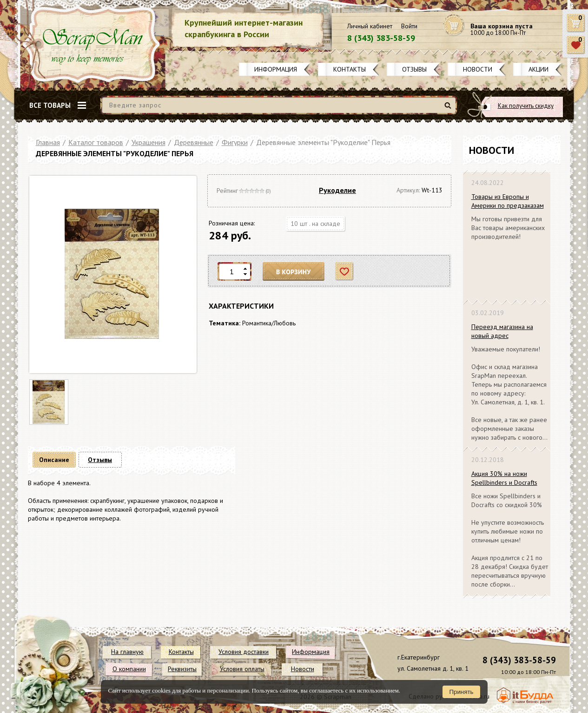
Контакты (350, 69)
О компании (129, 669)
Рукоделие (337, 190)
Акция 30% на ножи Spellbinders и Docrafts (504, 478)
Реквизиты (182, 669)
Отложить (345, 272)
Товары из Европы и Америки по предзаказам (508, 201)
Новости (478, 69)
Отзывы (414, 69)
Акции (538, 69)
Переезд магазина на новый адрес (502, 331)
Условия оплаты (242, 669)
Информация (276, 69)
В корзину (294, 272)
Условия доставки (244, 652)
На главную (127, 652)
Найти (449, 109)
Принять (461, 692)
